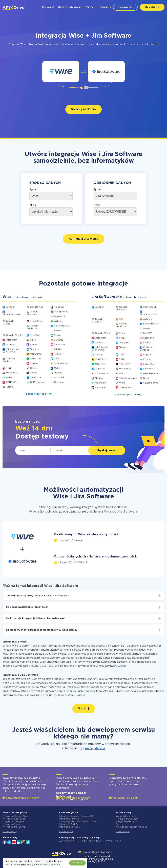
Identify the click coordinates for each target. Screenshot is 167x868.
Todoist (58, 354)
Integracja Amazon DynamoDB (76, 816)
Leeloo (99, 355)
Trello (57, 359)
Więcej (122, 666)
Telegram (35, 349)
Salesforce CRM (63, 326)
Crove (33, 368)
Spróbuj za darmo (83, 109)
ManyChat (101, 369)
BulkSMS (59, 340)
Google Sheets (14, 335)
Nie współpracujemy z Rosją (132, 827)
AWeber (10, 307)
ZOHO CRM (12, 382)
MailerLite (35, 359)
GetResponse (38, 382)
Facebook (36, 378)
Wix (121, 374)
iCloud (10, 387)
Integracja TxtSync (69, 827)
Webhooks (12, 373)
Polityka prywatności (128, 819)
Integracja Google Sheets (17, 816)
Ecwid (33, 373)
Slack (33, 340)
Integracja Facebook (14, 819)
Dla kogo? (48, 7)
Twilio (9, 368)
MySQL (58, 368)
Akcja (33, 205)
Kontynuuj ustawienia (84, 239)
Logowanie (125, 7)
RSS (121, 319)
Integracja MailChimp (14, 827)
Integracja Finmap (69, 819)
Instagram (12, 340)
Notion (58, 373)
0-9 (119, 841)
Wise (23, 44)
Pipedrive (59, 307)
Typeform (125, 364)
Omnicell (59, 378)
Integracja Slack (11, 824)
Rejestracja (152, 7)
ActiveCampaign (12, 314)
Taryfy (89, 7)
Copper (34, 363)
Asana (58, 331)
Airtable (58, 321)
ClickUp (58, 349)
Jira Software (37, 44)
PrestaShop (37, 321)
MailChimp (36, 354)
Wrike (9, 378)
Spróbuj (83, 709)
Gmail (146, 378)
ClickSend (59, 345)
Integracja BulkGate (70, 824)
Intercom (11, 345)
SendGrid (35, 335)
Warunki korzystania (127, 816)
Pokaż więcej (10, 832)
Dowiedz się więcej (50, 865)
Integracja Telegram (14, 822)
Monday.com (61, 363)
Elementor (149, 364)
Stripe (33, 345)
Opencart (59, 382)
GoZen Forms (151, 383)
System (34, 190)
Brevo (57, 335)
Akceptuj (77, 863)
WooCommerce (128, 378)
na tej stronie (95, 748)
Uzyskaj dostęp (107, 450)
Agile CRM (60, 316)
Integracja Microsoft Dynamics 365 (79, 822)
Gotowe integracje (70, 7)
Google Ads (37, 307)
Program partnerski (127, 822)
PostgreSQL (61, 312)
